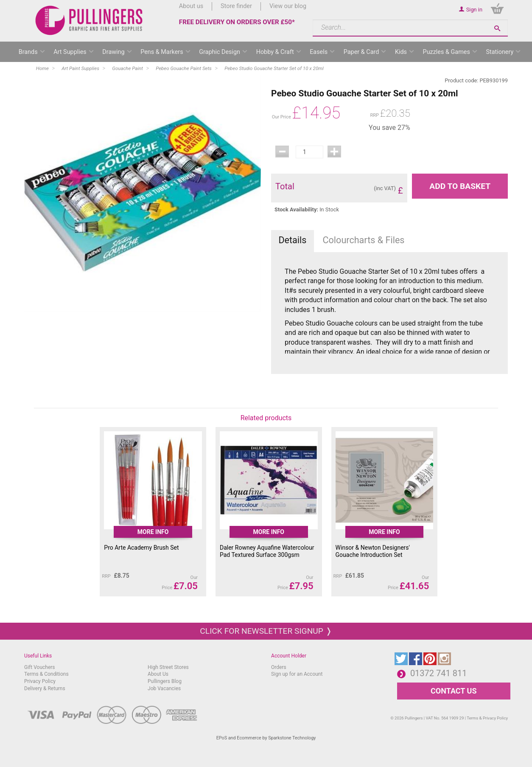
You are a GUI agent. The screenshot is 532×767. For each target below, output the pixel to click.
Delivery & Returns (45, 688)
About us (191, 6)
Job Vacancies (164, 688)
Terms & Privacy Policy (487, 718)
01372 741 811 (439, 673)
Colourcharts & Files (364, 240)
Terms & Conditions (46, 674)
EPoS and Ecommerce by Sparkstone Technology (266, 738)
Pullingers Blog (165, 681)
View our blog (288, 6)
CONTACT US (454, 691)
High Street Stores (168, 667)
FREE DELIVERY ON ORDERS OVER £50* (237, 22)
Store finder (236, 6)
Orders (279, 667)
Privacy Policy (40, 681)
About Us (158, 674)
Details (292, 240)
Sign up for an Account (297, 674)
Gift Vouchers (40, 667)
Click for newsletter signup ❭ (266, 631)
